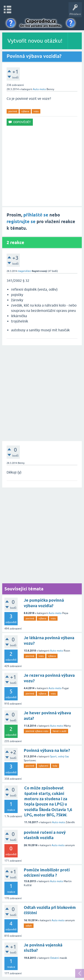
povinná (13, 111)
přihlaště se (36, 215)
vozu (36, 111)
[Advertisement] (42, 166)
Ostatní (54, 958)
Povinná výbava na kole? (47, 750)
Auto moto (39, 89)
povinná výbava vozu (37, 731)
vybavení (43, 766)
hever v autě (60, 731)
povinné (30, 766)
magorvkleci (24, 271)
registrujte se (21, 222)
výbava (25, 111)
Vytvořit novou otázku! (35, 41)
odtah (29, 926)
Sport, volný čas (59, 756)
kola (55, 766)
